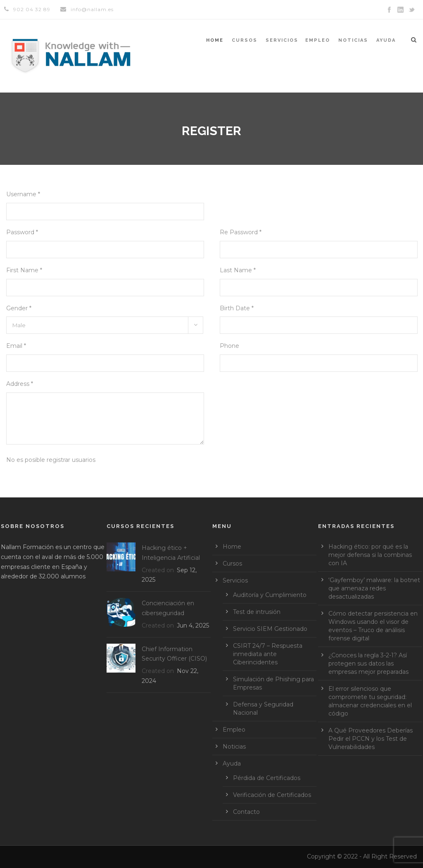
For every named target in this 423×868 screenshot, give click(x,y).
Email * (16, 346)
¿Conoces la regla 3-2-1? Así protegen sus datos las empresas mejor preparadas (368, 663)
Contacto (246, 812)
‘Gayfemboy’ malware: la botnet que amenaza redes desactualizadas (374, 588)
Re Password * (241, 232)
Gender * (19, 308)
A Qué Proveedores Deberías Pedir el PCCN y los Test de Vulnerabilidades (371, 739)
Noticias (353, 40)
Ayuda (386, 40)
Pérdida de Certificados (267, 778)
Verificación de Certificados (272, 795)
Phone (229, 346)
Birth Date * (237, 308)
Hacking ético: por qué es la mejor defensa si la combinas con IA (370, 555)
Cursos (245, 40)
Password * (22, 232)
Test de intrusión (257, 612)
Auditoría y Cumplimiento (270, 595)
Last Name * (238, 270)
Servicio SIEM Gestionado (270, 629)
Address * (20, 384)
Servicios (282, 40)
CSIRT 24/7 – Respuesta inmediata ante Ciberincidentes (268, 654)
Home (215, 40)
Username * (23, 194)
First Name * (24, 270)
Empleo (318, 40)
